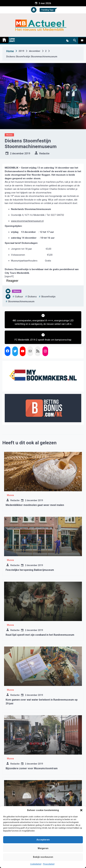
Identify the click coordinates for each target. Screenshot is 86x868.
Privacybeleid (49, 864)
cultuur (19, 297)
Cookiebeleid (36, 864)
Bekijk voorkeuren (43, 857)
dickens (32, 297)
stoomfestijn (48, 297)
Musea (9, 135)
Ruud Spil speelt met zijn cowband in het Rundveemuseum (40, 635)
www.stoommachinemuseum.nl (27, 221)
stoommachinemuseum (21, 301)
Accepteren (43, 840)
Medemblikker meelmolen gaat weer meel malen (35, 505)
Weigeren (43, 848)
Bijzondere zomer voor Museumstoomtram (32, 768)
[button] (81, 810)
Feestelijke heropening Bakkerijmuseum (30, 570)
